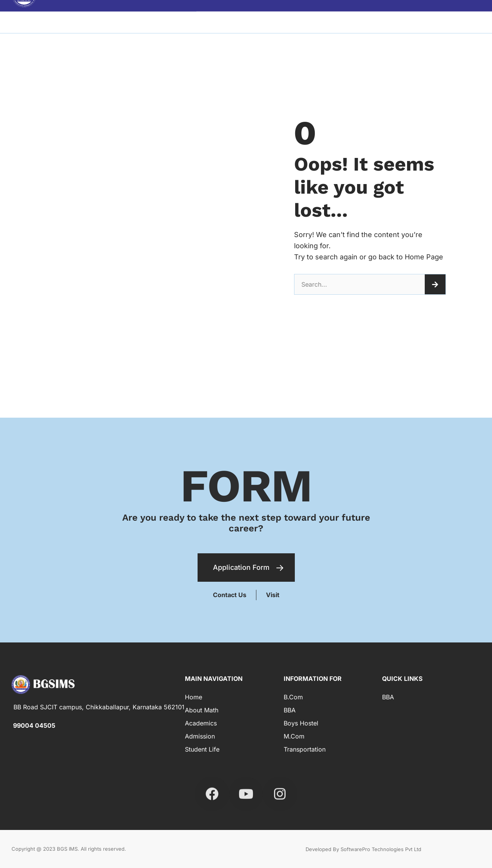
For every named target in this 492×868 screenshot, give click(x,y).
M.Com (294, 736)
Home (194, 697)
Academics (201, 723)
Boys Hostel (301, 723)
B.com (293, 697)
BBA (290, 710)
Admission (200, 736)
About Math (202, 710)
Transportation (305, 749)
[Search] (435, 284)
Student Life (202, 749)
